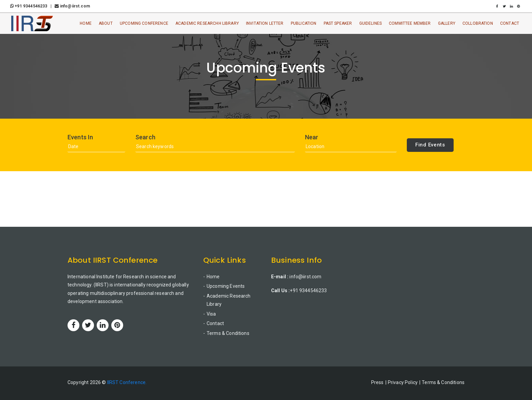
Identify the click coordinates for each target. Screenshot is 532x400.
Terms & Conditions (228, 333)
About (106, 23)
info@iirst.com (72, 6)
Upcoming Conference (144, 23)
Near (312, 137)
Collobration (478, 23)
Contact (510, 23)
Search (145, 137)
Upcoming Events (226, 286)
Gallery (447, 23)
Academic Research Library (229, 300)
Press (377, 382)
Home (86, 23)
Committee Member (410, 23)
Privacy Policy (403, 382)
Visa (211, 314)
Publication (304, 23)
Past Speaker (338, 23)
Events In (80, 137)
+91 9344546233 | (32, 6)
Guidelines (371, 23)
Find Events (430, 145)
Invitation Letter (265, 23)
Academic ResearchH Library (207, 23)
